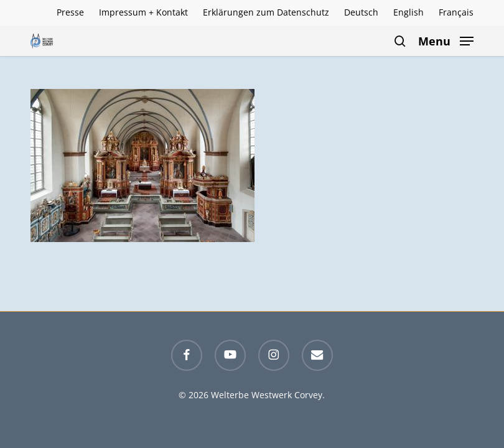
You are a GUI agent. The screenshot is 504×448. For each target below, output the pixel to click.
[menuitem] (361, 12)
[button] (446, 40)
